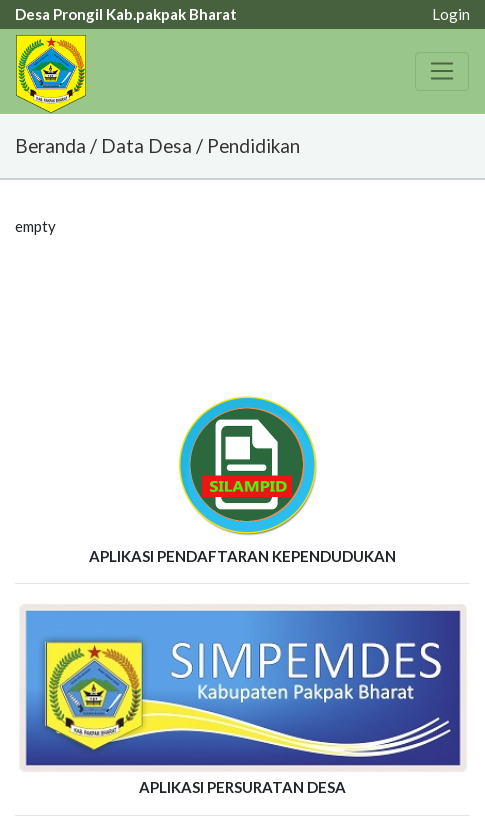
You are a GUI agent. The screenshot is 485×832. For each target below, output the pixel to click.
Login (451, 14)
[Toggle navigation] (442, 71)
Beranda (50, 145)
